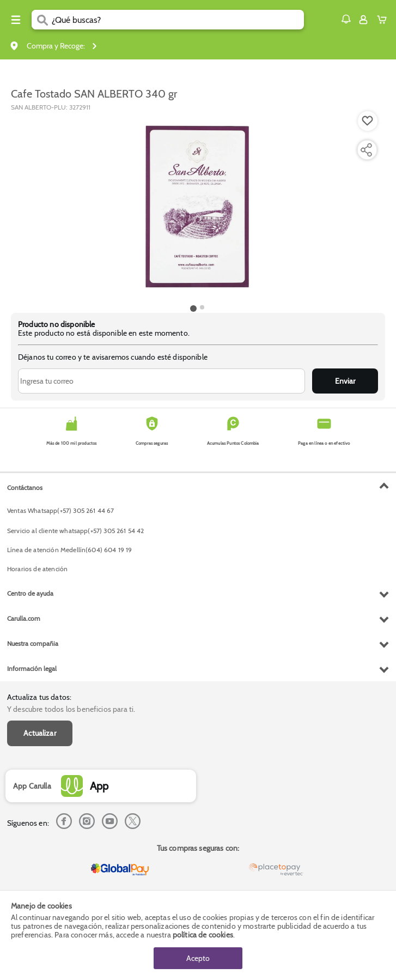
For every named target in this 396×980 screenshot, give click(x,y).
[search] (178, 20)
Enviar (345, 381)
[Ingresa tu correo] (162, 381)
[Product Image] (197, 207)
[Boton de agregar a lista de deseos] (368, 121)
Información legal (32, 669)
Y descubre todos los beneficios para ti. (71, 709)
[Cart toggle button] (384, 20)
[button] (346, 19)
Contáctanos (25, 488)
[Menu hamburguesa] (16, 20)
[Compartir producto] (366, 150)
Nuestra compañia (33, 643)
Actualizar (40, 733)
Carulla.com (24, 618)
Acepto (198, 958)
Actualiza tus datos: (39, 697)
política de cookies (203, 935)
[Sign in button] (363, 20)
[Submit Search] (42, 20)
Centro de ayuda (30, 593)
